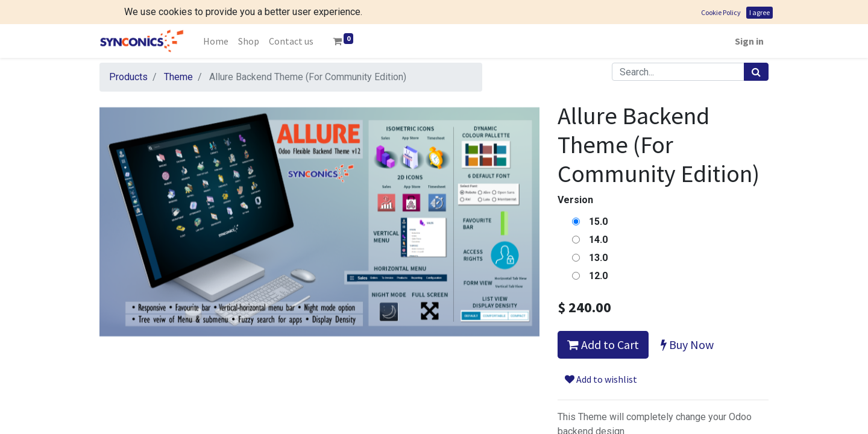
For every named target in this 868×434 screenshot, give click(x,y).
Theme (178, 53)
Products (128, 53)
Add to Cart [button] (603, 320)
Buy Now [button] (687, 320)
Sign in (749, 17)
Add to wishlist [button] (601, 355)
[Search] (756, 48)
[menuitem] (216, 17)
